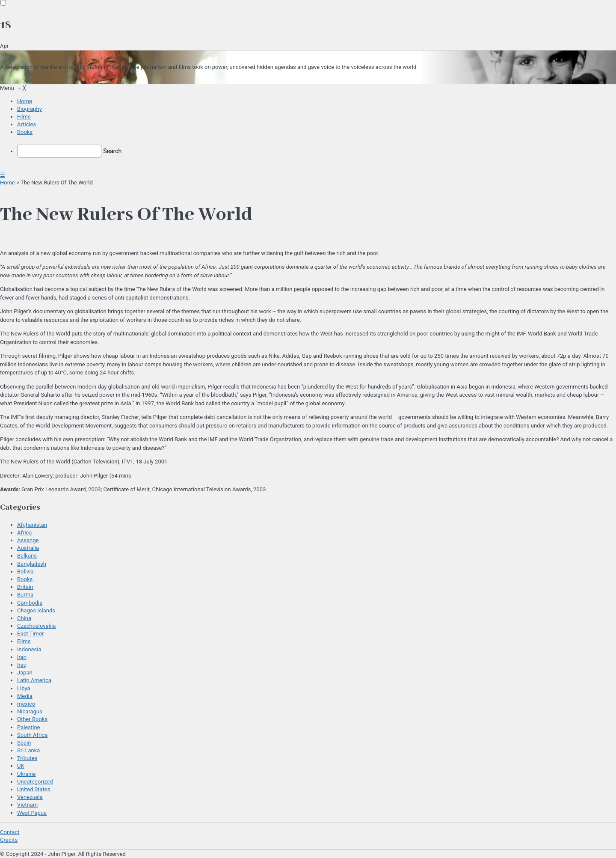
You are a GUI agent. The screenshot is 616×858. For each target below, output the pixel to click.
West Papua (32, 813)
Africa (24, 533)
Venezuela (30, 797)
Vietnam (27, 805)
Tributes (27, 758)
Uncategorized (35, 782)
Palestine (28, 727)
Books (25, 579)
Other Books (32, 719)
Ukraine (26, 774)
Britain (25, 587)
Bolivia (25, 572)
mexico (26, 704)
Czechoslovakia (36, 626)
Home (7, 183)
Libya (24, 688)
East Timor (31, 634)
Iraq (22, 665)
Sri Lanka (28, 750)
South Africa (32, 735)
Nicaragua (30, 711)
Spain (24, 743)
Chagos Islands (36, 610)
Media (25, 696)
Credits (9, 840)
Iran (22, 657)
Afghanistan (32, 525)
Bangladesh (32, 564)
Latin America (34, 680)
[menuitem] (25, 101)
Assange (28, 540)
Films (24, 641)
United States (34, 789)
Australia (28, 548)
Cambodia (30, 603)
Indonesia (29, 649)
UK (21, 766)
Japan (25, 672)
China (24, 618)
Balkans (27, 556)
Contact (10, 832)
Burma (25, 595)
